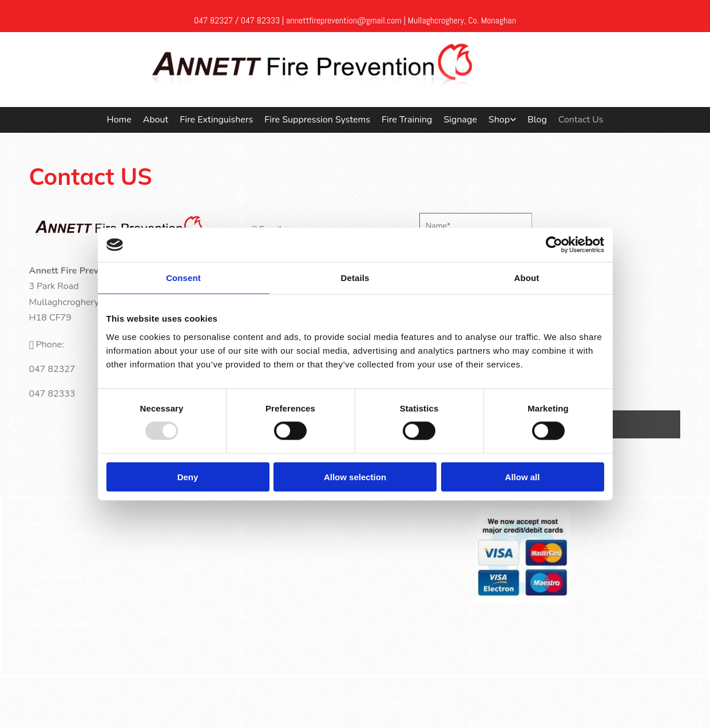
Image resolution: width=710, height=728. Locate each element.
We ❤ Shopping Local (308, 702)
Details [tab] (355, 278)
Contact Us (581, 120)
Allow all (523, 476)
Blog (537, 120)
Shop (499, 120)
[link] (502, 120)
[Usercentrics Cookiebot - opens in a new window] (554, 245)
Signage (460, 120)
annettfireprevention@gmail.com (366, 602)
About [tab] (527, 278)
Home (119, 120)
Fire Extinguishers (216, 120)
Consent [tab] (183, 278)
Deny (188, 476)
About (156, 120)
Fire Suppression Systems (317, 120)
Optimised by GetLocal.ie (398, 702)
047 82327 (213, 20)
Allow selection (355, 476)
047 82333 (260, 20)
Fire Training (407, 120)
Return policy (164, 612)
